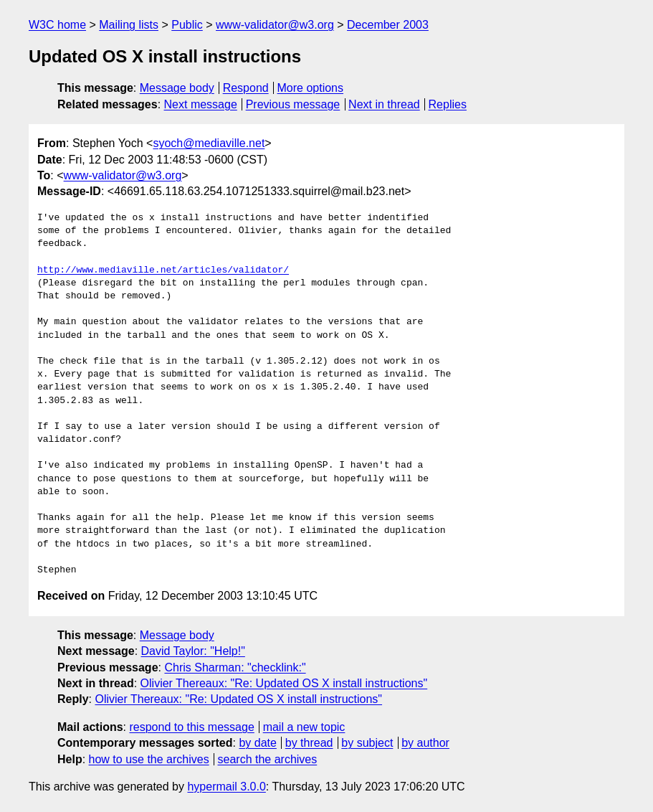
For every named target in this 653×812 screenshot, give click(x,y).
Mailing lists (129, 25)
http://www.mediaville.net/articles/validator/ (163, 270)
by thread (309, 743)
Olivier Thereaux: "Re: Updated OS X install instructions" (284, 683)
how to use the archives (149, 759)
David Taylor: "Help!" (193, 651)
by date (257, 743)
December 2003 (388, 25)
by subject (367, 743)
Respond (246, 88)
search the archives (268, 759)
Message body (177, 88)
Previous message (293, 104)
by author (425, 743)
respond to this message (191, 727)
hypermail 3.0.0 (226, 787)
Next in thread (384, 104)
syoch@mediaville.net (209, 143)
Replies (448, 104)
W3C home (57, 25)
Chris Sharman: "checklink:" (235, 667)
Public (187, 25)
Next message (201, 104)
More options (311, 88)
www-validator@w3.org (275, 25)
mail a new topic (304, 727)
